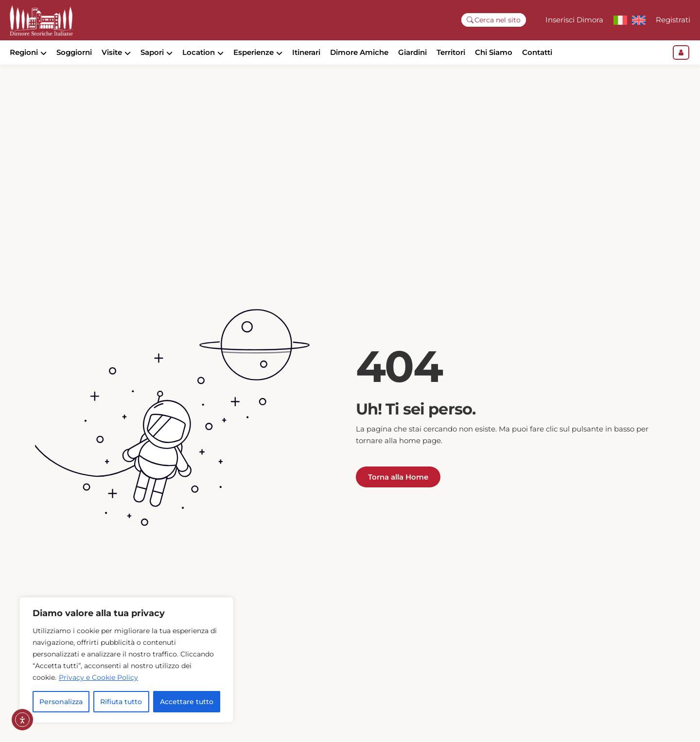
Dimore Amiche (359, 52)
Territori (451, 52)
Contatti (537, 52)
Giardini (412, 52)
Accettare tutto (187, 702)
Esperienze (254, 52)
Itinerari (306, 52)
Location (199, 52)
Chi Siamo (494, 52)
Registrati (673, 20)
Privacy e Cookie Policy (98, 677)
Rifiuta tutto (121, 702)
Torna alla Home (398, 493)
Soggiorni (74, 52)
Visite (112, 52)
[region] (126, 660)
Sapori (152, 52)
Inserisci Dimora (574, 20)
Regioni (24, 52)
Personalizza (61, 702)
